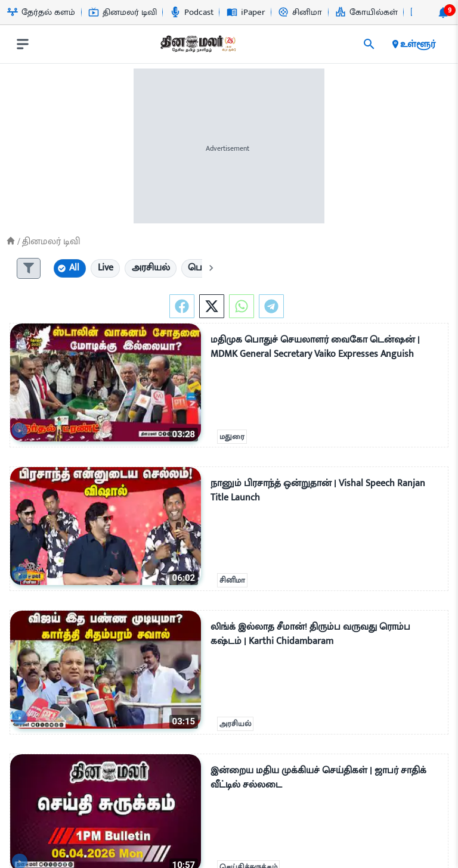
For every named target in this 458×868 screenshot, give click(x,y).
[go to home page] (197, 46)
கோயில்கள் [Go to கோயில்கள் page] (366, 12)
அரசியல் (235, 724)
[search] (369, 44)
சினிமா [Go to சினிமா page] (300, 12)
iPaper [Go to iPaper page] (246, 12)
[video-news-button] (24, 428)
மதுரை (232, 437)
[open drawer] (23, 44)
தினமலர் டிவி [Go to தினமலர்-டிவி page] (123, 12)
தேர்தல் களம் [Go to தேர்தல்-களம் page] (41, 12)
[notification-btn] (443, 13)
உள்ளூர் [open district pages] (413, 44)
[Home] (11, 241)
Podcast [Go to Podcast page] (192, 12)
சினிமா (232, 581)
